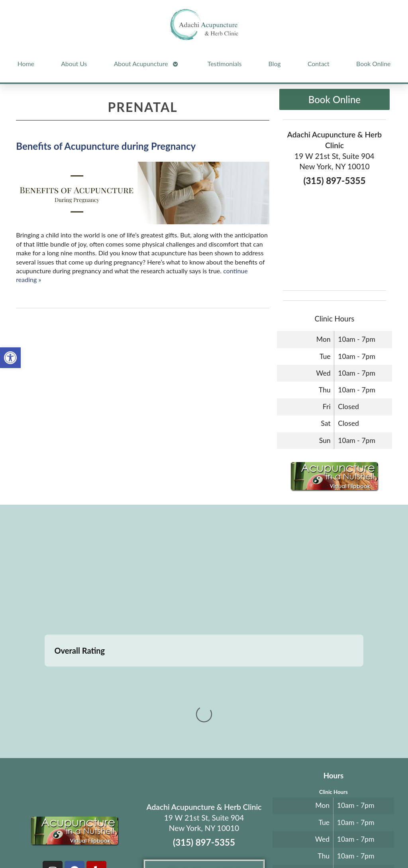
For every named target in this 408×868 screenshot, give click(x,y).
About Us (74, 64)
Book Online (373, 64)
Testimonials (225, 64)
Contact (319, 64)
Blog (275, 64)
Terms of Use (271, 830)
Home (26, 64)
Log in (204, 843)
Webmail (339, 830)
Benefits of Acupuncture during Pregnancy (106, 146)
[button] (10, 358)
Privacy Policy (305, 830)
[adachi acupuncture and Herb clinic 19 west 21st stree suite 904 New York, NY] (204, 571)
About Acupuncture (141, 64)
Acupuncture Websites (79, 830)
